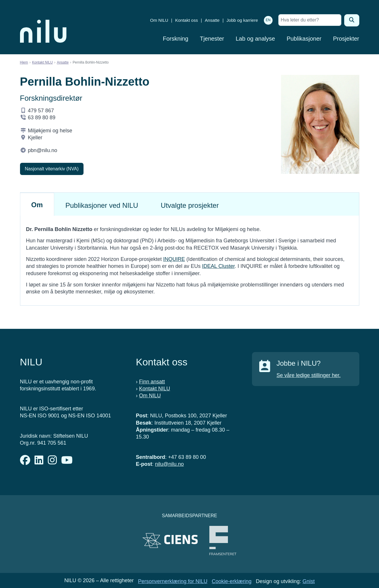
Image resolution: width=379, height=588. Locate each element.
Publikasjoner (304, 39)
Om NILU (159, 20)
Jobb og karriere (242, 20)
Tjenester (212, 39)
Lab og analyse (255, 39)
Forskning (176, 39)
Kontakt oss (186, 20)
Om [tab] (37, 205)
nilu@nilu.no (169, 464)
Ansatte (212, 20)
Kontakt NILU (42, 62)
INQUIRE (174, 259)
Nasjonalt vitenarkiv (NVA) (52, 169)
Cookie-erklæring (232, 581)
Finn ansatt (152, 382)
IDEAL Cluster (218, 266)
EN (268, 20)
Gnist (309, 581)
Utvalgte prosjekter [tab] (190, 205)
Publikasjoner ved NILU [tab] (102, 205)
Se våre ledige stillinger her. (309, 375)
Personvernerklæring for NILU (173, 581)
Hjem (24, 62)
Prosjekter (346, 39)
